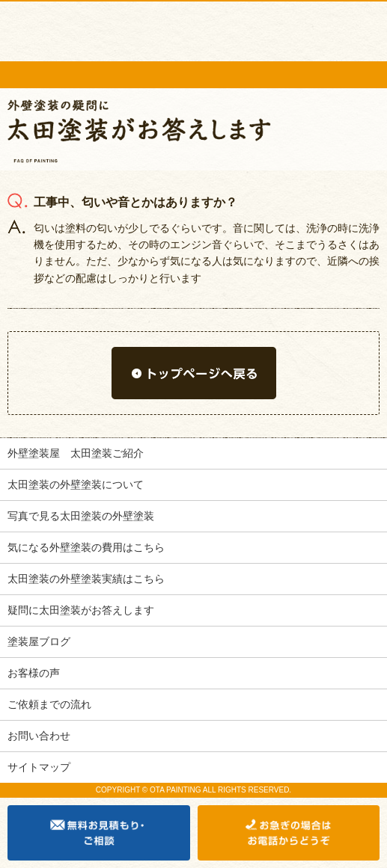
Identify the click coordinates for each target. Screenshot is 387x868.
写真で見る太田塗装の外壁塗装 (81, 516)
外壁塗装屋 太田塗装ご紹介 (76, 453)
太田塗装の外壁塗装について (76, 484)
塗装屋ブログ (39, 641)
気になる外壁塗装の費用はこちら (86, 547)
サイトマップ (39, 767)
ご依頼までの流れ (49, 704)
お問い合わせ (39, 736)
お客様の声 (34, 673)
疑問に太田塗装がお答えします (81, 610)
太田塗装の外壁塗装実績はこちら (86, 579)
